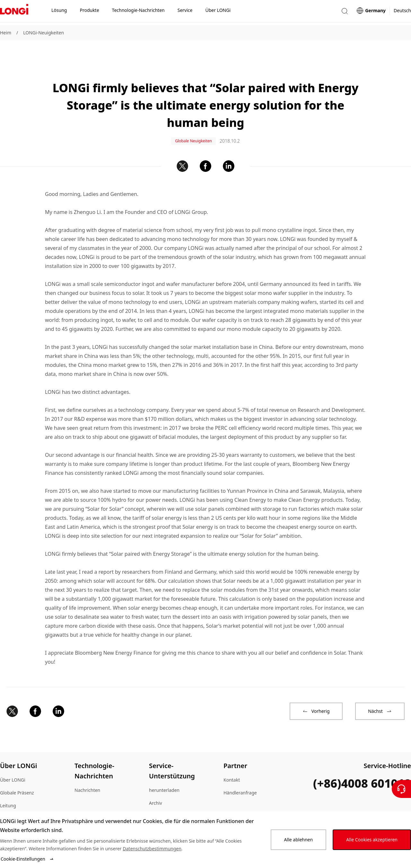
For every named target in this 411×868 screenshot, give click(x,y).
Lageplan (10, 800)
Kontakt (232, 762)
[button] (345, 12)
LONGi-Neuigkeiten (44, 33)
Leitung (8, 787)
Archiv (156, 785)
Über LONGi (13, 762)
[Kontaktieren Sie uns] (401, 789)
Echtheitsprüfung (167, 797)
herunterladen (164, 772)
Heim (6, 33)
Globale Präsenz (17, 774)
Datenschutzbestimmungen (152, 849)
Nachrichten (87, 772)
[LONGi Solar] (14, 13)
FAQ (153, 810)
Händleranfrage (240, 774)
